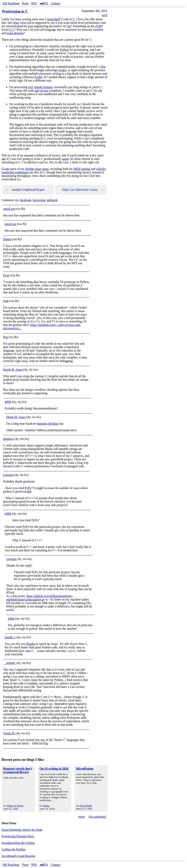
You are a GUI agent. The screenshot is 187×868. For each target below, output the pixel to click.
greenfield (54, 19)
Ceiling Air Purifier (14, 849)
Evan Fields (86, 806)
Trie (103, 67)
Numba (31, 644)
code (62, 70)
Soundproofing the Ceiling (18, 843)
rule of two (41, 91)
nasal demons (15, 33)
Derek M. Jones (13, 370)
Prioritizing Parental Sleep (18, 836)
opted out (9, 209)
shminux (8, 439)
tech (104, 15)
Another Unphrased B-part (25, 190)
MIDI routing (82, 169)
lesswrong (39, 200)
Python (64, 50)
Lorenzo (8, 475)
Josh (6, 301)
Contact (56, 3)
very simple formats (40, 87)
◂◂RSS (44, 3)
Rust (16, 23)
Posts (25, 3)
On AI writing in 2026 (54, 769)
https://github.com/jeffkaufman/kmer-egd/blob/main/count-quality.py (40, 598)
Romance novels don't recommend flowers (18, 770)
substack (52, 200)
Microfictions (85, 769)
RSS (34, 3)
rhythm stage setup (37, 169)
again (66, 159)
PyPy (28, 488)
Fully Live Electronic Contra (83, 190)
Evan (6, 275)
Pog (5, 337)
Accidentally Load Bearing (18, 856)
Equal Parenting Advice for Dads (22, 830)
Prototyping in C (15, 11)
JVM (98, 26)
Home (46, 806)
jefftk (8, 402)
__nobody (9, 663)
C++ (11, 30)
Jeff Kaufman (11, 3)
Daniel (7, 239)
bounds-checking (48, 424)
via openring (97, 817)
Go (69, 26)
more (82, 817)
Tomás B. (9, 733)
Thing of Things (15, 806)
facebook (26, 200)
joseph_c (10, 637)
